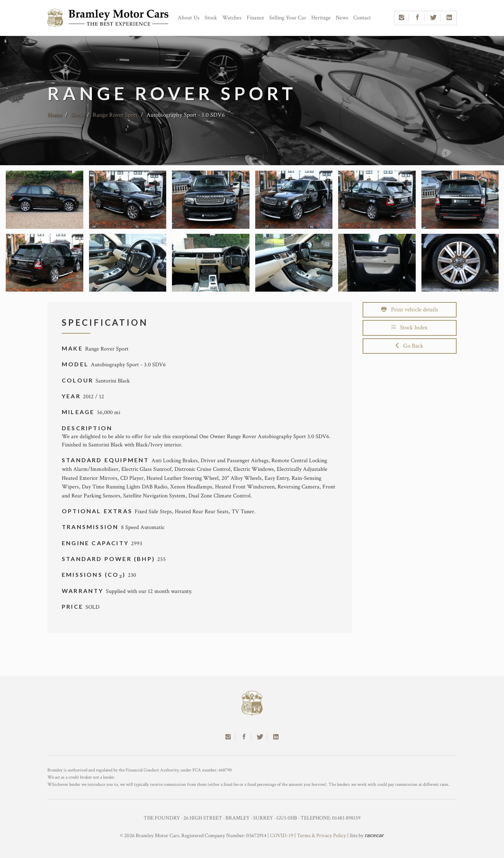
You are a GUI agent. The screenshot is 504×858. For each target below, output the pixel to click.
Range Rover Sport (115, 115)
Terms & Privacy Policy (321, 836)
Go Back (409, 346)
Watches (232, 18)
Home (55, 115)
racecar (374, 835)
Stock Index (410, 328)
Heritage (321, 18)
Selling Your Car (288, 18)
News (342, 18)
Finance (255, 18)
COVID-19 (282, 836)
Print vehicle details (410, 310)
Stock (211, 18)
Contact (362, 18)
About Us (189, 18)
